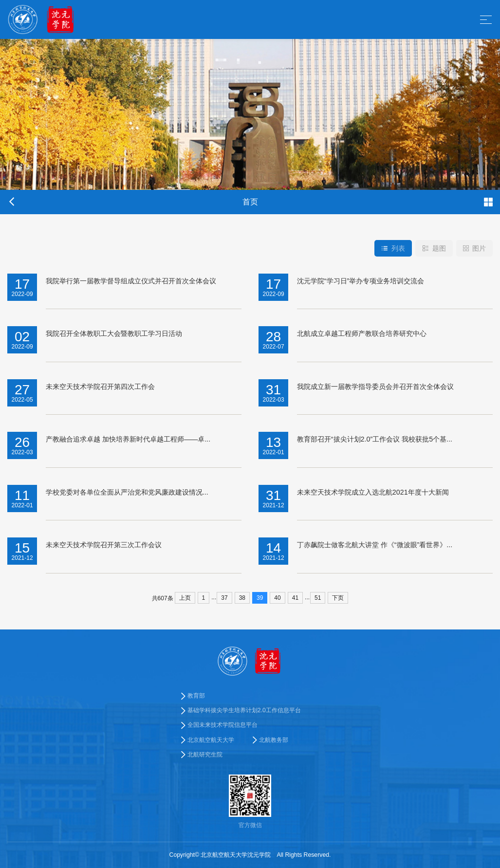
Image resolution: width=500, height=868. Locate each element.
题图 (434, 248)
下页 (338, 598)
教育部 (196, 696)
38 (242, 598)
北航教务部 (274, 740)
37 (224, 598)
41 (295, 598)
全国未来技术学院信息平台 (222, 725)
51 (318, 598)
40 (277, 598)
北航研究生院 (205, 755)
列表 (393, 248)
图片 (474, 248)
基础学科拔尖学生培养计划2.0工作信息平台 (244, 710)
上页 (185, 598)
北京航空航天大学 (211, 740)
